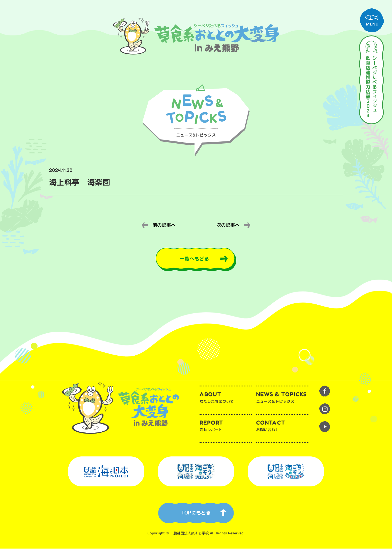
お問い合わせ (282, 428)
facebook (325, 393)
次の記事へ (228, 225)
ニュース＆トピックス (282, 400)
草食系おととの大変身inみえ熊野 (196, 35)
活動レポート (225, 428)
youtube (325, 429)
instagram (325, 411)
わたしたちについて (226, 399)
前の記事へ (164, 225)
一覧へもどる (194, 260)
